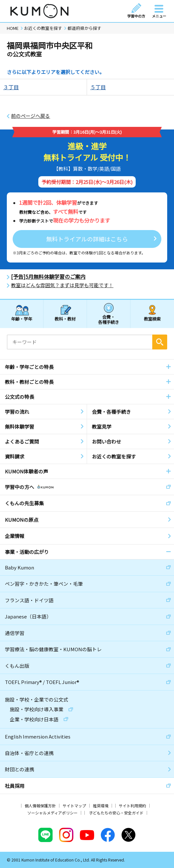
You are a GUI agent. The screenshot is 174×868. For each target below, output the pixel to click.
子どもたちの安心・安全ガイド (116, 813)
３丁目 (11, 87)
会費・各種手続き (109, 319)
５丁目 (98, 87)
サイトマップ (74, 806)
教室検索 (152, 319)
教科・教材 (65, 319)
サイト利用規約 (132, 806)
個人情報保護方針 (40, 806)
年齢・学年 (22, 319)
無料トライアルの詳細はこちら (87, 239)
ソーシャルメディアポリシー (52, 813)
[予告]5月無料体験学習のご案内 (48, 277)
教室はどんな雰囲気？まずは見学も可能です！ (62, 285)
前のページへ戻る (31, 116)
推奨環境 (101, 806)
